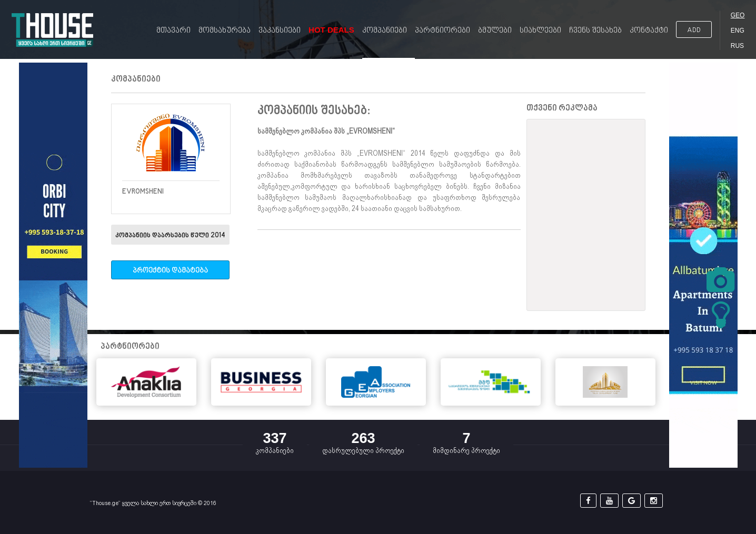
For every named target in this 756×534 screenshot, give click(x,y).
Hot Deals (331, 30)
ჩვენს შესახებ (595, 31)
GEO (738, 15)
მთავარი (173, 31)
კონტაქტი (649, 31)
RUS (737, 46)
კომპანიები (385, 31)
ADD (694, 30)
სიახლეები (540, 31)
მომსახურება (225, 31)
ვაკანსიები (280, 31)
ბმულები (495, 31)
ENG (738, 31)
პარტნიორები (442, 31)
